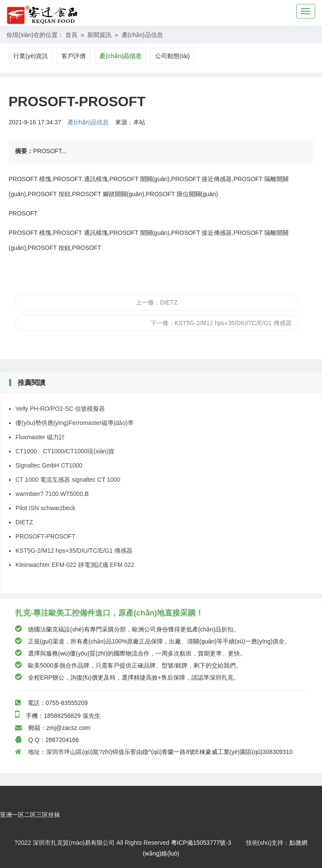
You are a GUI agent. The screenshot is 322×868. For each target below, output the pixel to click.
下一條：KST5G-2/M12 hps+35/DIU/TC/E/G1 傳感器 (221, 323)
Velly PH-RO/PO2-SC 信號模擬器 (60, 409)
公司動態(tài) (172, 56)
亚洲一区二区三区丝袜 (30, 815)
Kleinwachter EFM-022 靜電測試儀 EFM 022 (75, 565)
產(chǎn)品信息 (142, 35)
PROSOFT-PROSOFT (45, 536)
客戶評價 (74, 56)
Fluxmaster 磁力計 (40, 437)
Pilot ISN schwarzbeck (45, 508)
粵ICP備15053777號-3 (201, 843)
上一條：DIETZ (156, 302)
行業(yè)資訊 (31, 56)
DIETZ (24, 522)
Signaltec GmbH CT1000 (49, 465)
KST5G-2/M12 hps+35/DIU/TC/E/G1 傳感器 (74, 551)
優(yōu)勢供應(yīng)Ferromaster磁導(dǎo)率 (75, 423)
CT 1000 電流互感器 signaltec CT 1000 (68, 480)
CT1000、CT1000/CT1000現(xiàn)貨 (65, 451)
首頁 (71, 35)
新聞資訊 (99, 35)
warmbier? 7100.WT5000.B (52, 494)
